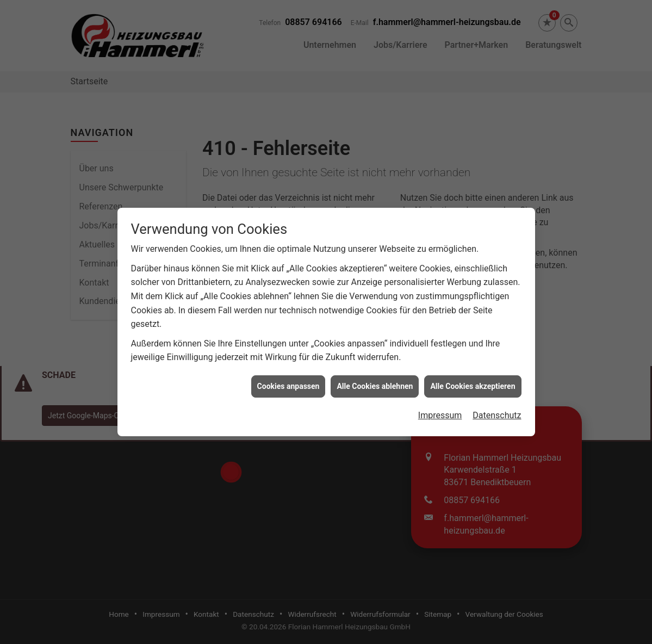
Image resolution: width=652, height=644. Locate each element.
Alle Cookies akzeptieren (473, 383)
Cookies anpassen (288, 383)
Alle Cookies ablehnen (375, 383)
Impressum (440, 413)
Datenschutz (497, 413)
